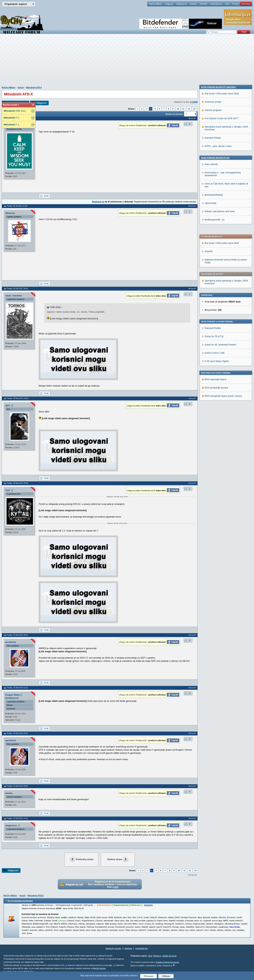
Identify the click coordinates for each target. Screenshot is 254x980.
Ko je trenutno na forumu (20, 901)
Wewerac (10, 213)
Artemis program (213, 335)
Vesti (150, 956)
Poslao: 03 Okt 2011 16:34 (17, 289)
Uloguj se (169, 4)
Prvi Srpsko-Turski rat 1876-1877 (221, 343)
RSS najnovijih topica (215, 284)
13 (194, 109)
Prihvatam (149, 976)
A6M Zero (15, 111)
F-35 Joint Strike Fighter (217, 265)
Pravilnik (203, 4)
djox (8, 405)
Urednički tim (142, 948)
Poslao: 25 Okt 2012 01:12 (17, 688)
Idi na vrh (193, 875)
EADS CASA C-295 (215, 257)
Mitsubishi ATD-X (34, 87)
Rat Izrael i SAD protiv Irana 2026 (222, 147)
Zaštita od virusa (169, 956)
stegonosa (11, 825)
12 (189, 109)
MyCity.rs (157, 956)
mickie (9, 793)
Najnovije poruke (114, 948)
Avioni (21, 87)
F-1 (11, 125)
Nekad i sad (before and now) (220, 436)
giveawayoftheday (214, 420)
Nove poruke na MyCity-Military (219, 312)
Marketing (246, 4)
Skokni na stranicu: (174, 114)
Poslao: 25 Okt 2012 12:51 (17, 818)
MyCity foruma (99, 968)
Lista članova (216, 4)
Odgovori (41, 103)
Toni (8, 490)
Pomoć (235, 4)
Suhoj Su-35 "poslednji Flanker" (221, 249)
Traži (227, 4)
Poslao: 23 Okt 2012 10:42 (17, 635)
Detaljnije (149, 905)
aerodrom (11, 642)
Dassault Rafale (213, 232)
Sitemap (128, 948)
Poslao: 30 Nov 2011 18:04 (18, 398)
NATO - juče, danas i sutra (218, 371)
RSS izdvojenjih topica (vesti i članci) (223, 300)
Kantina (193, 4)
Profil (46, 196)
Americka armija (213, 327)
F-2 (11, 118)
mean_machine (14, 296)
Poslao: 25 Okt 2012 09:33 (17, 786)
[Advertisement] (127, 62)
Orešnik (209, 156)
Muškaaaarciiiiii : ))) (214, 444)
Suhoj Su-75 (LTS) (214, 241)
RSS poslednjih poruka (216, 292)
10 (178, 109)
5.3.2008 (194, 102)
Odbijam (166, 976)
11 (183, 109)
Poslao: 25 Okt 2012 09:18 (17, 733)
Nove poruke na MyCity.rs (215, 383)
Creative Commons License (167, 962)
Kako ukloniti (211, 389)
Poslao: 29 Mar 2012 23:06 (17, 483)
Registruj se (182, 4)
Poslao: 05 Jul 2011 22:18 (17, 206)
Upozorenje (211, 428)
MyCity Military (156, 4)
